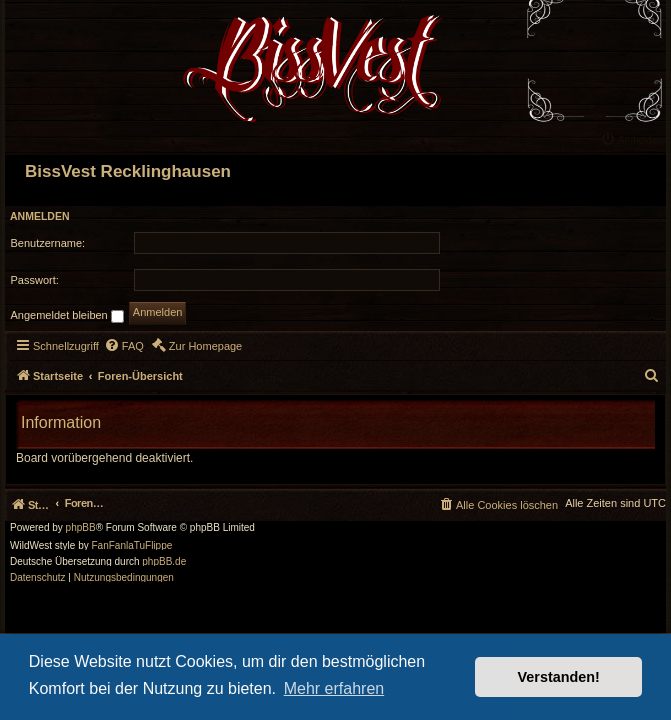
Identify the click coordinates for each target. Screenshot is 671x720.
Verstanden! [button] (559, 677)
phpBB (81, 528)
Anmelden (40, 216)
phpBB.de (164, 562)
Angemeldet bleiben (67, 316)
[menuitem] (634, 139)
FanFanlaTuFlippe (132, 546)
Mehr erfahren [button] (334, 688)
